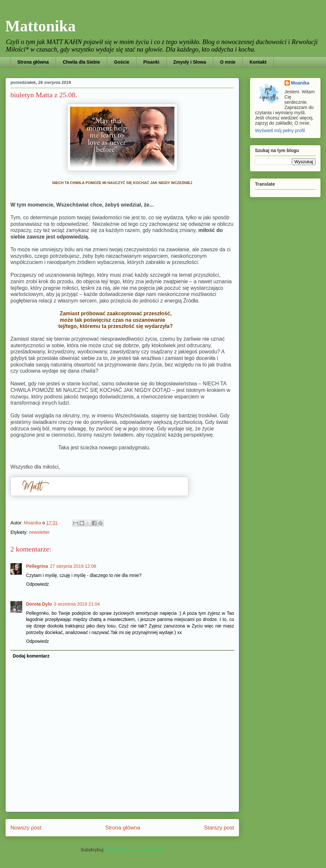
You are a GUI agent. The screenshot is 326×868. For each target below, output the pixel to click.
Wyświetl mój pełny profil (280, 131)
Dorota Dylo (39, 604)
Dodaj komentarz (31, 656)
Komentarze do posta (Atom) (135, 850)
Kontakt (258, 62)
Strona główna (33, 62)
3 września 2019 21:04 (77, 604)
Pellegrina (37, 566)
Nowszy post (26, 828)
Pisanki (151, 62)
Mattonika (40, 26)
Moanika (300, 83)
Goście (122, 62)
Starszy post (219, 828)
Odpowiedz (37, 584)
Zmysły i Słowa (190, 62)
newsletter (39, 532)
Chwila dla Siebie (81, 62)
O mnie (228, 62)
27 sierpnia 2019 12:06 (73, 566)
